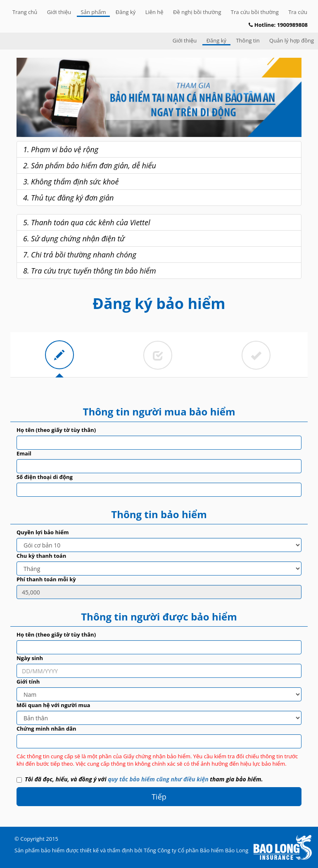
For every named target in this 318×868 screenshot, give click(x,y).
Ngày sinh (30, 658)
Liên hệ (154, 12)
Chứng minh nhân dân (46, 729)
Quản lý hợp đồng (292, 40)
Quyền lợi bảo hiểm (43, 532)
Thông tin (248, 40)
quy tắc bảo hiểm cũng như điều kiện (158, 779)
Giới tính (28, 682)
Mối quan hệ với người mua (53, 705)
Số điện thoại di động (45, 477)
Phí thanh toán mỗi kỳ (46, 579)
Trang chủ (25, 12)
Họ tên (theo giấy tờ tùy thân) (56, 430)
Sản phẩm (94, 12)
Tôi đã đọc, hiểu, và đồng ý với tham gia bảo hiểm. (140, 779)
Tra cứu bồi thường (255, 12)
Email (24, 453)
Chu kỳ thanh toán (41, 556)
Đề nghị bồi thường (197, 12)
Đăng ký (126, 12)
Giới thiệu (59, 12)
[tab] (59, 355)
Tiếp (159, 797)
